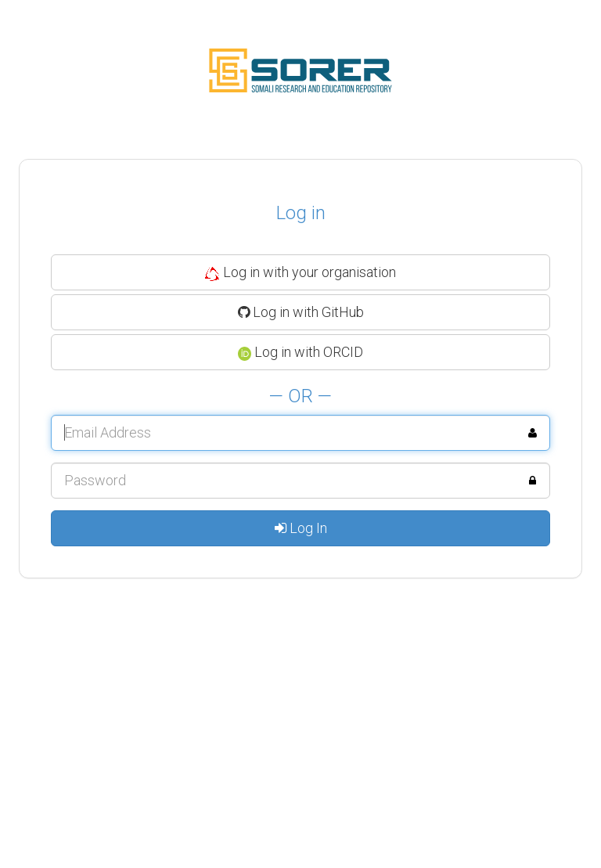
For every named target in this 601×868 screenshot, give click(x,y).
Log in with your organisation (300, 272)
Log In (301, 528)
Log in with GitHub (301, 312)
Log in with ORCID (301, 352)
